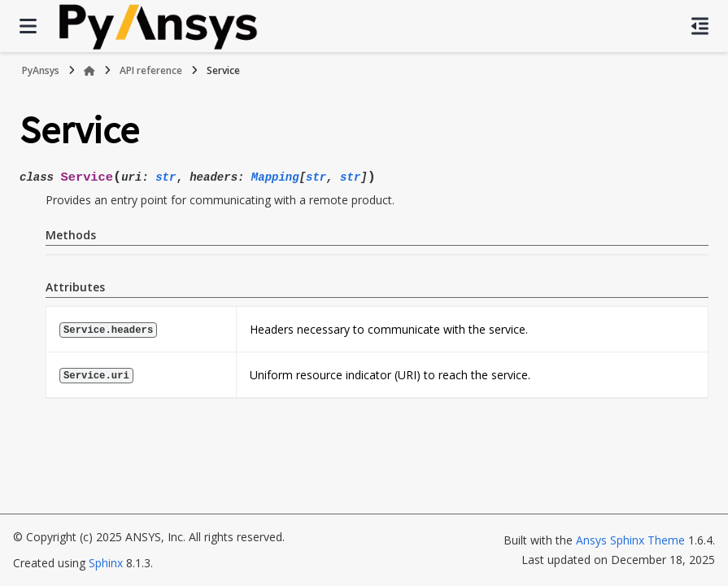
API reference (151, 70)
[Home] (89, 71)
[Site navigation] (28, 26)
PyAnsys (41, 70)
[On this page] (700, 26)
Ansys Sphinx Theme (630, 540)
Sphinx (106, 563)
